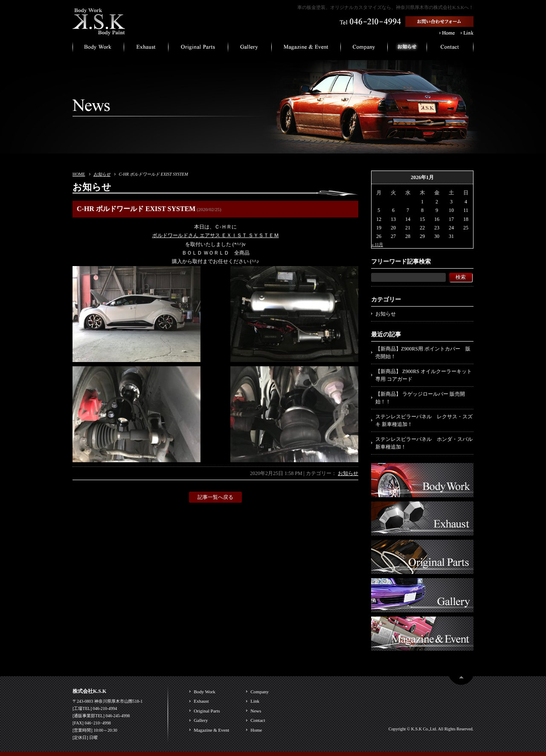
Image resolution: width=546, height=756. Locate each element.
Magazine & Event (211, 730)
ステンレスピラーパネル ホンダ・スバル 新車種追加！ (424, 443)
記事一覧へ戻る (215, 497)
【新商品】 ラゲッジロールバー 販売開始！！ (420, 398)
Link (255, 701)
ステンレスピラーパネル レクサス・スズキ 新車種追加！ (424, 420)
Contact (258, 720)
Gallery (201, 720)
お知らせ (102, 174)
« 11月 (377, 245)
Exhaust (201, 701)
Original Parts (207, 711)
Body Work (205, 692)
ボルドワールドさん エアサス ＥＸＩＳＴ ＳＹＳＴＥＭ (216, 235)
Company (260, 692)
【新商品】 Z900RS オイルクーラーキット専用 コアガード (424, 375)
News (256, 711)
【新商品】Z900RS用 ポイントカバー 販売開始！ (423, 353)
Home (256, 730)
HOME (79, 174)
